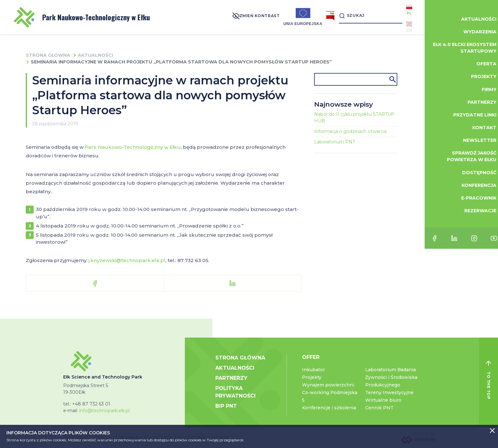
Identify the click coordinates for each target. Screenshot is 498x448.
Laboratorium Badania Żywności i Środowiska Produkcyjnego (391, 377)
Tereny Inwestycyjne (389, 392)
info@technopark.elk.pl (104, 411)
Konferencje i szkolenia (329, 408)
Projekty (312, 377)
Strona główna (48, 55)
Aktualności (95, 55)
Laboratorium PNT (335, 142)
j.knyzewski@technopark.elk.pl (127, 260)
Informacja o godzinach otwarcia (350, 131)
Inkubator (313, 370)
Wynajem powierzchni (328, 385)
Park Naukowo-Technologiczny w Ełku (82, 17)
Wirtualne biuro (383, 400)
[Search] (365, 17)
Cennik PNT (379, 408)
